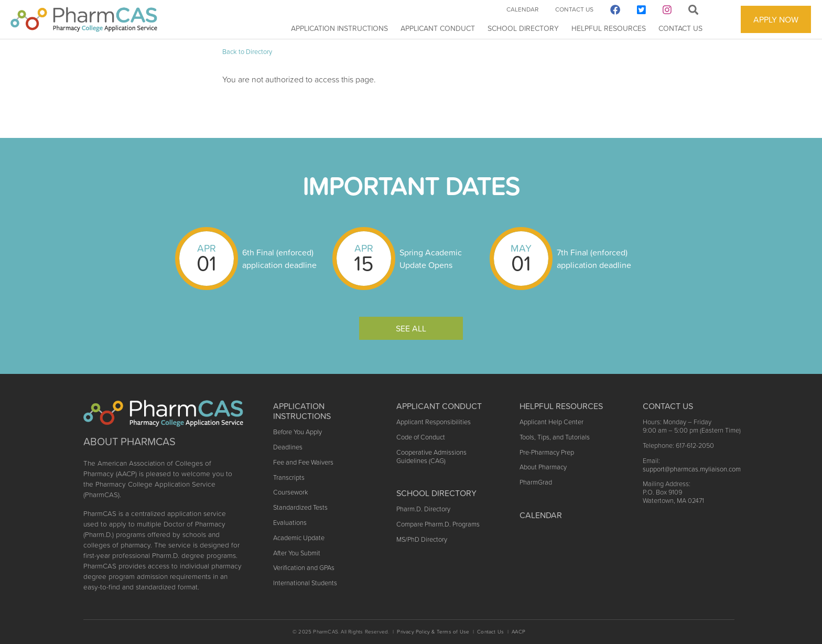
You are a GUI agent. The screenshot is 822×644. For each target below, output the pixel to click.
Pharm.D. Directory (423, 509)
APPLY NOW (776, 19)
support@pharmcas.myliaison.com (692, 469)
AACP (518, 632)
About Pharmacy (543, 467)
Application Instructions (339, 28)
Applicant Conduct (438, 28)
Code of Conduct (421, 437)
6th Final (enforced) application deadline (279, 259)
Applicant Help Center (551, 422)
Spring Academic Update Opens (431, 259)
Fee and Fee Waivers (303, 462)
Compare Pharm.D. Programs (438, 524)
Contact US (668, 406)
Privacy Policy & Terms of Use (433, 632)
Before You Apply (298, 432)
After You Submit (297, 553)
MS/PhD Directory (422, 539)
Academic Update (299, 538)
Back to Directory (247, 52)
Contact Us (680, 28)
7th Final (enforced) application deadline (594, 259)
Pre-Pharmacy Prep (547, 452)
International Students (305, 583)
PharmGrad (536, 482)
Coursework (290, 492)
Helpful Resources (609, 28)
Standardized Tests (300, 507)
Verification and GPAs (304, 568)
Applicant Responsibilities (434, 422)
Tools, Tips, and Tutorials (555, 437)
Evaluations (290, 523)
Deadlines (288, 447)
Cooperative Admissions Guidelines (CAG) (431, 457)
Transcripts (289, 477)
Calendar (522, 9)
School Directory (523, 28)
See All (411, 328)
